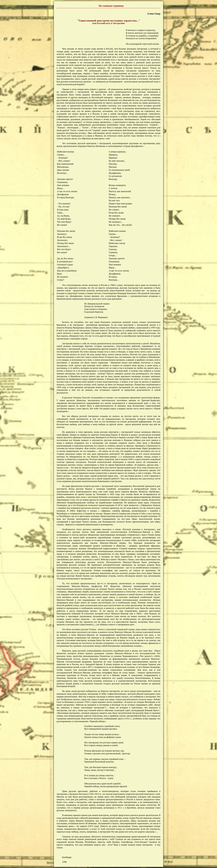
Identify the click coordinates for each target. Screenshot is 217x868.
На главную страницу (111, 6)
